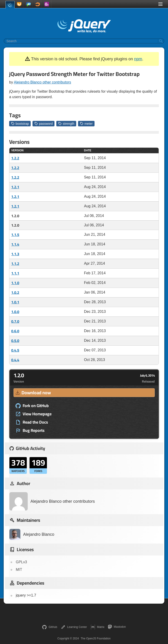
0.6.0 (15, 331)
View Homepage (33, 414)
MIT (19, 570)
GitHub (50, 627)
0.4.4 (15, 360)
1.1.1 (15, 273)
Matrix (98, 627)
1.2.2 (15, 158)
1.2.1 (15, 187)
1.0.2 (15, 292)
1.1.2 (15, 264)
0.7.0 (15, 321)
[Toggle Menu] (160, 4)
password (43, 124)
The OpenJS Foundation (96, 638)
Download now (33, 393)
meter (86, 124)
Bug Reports (30, 430)
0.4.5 (15, 350)
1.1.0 (15, 283)
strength (66, 124)
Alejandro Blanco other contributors (42, 82)
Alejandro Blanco (32, 534)
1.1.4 (15, 244)
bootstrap (20, 124)
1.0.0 (15, 312)
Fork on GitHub (32, 406)
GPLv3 (21, 562)
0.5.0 (15, 341)
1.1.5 (15, 235)
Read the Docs (32, 422)
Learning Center (74, 627)
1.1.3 (15, 254)
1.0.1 (15, 302)
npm (138, 59)
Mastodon (117, 627)
